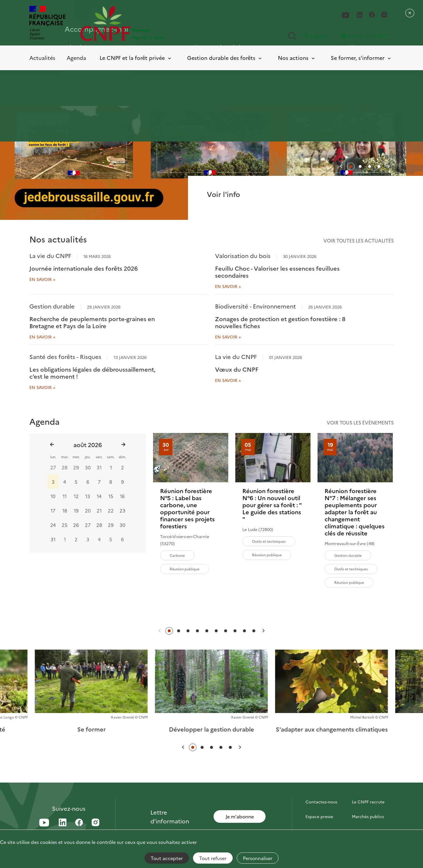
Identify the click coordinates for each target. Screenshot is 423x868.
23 (122, 510)
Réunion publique (185, 569)
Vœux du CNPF (237, 369)
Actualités (42, 58)
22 (111, 510)
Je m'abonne (240, 816)
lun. (53, 457)
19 (76, 510)
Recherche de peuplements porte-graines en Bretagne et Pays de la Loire (92, 322)
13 (88, 496)
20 (88, 510)
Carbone (177, 555)
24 (53, 525)
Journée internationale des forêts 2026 (84, 268)
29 (76, 467)
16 (122, 496)
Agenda (76, 58)
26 (76, 525)
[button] (341, 166)
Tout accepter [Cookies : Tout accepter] (167, 858)
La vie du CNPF (50, 255)
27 (53, 467)
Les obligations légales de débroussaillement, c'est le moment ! (92, 373)
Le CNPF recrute (368, 802)
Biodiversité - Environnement (255, 306)
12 (76, 496)
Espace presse (319, 816)
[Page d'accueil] (146, 23)
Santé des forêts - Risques (65, 356)
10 (53, 496)
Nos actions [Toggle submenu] (297, 58)
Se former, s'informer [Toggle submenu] (361, 58)
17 (53, 510)
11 (65, 496)
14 (99, 496)
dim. (122, 457)
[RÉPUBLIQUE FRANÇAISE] (47, 23)
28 (65, 467)
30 (88, 467)
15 (111, 496)
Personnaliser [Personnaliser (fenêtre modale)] (258, 858)
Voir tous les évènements (360, 422)
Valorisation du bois (243, 255)
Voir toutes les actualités (359, 240)
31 (99, 467)
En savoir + (42, 279)
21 (99, 510)
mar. (65, 457)
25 (65, 525)
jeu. (88, 457)
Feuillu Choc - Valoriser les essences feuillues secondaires (277, 272)
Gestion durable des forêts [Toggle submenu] (225, 58)
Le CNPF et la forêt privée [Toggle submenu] (136, 58)
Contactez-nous (321, 802)
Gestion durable (52, 306)
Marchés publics (368, 816)
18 (65, 510)
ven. (99, 457)
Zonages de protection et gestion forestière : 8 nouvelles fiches (280, 322)
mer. (76, 457)
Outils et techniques (269, 541)
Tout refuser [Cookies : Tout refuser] (213, 858)
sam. (111, 457)
